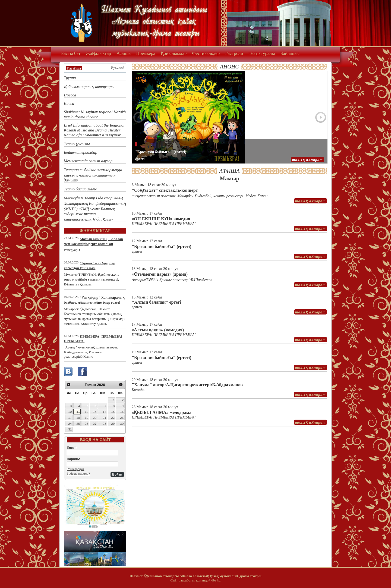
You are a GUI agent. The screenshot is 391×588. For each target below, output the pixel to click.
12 (86, 412)
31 (70, 429)
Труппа (70, 78)
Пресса (70, 95)
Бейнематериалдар (81, 152)
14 (104, 412)
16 (122, 412)
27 (95, 424)
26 (86, 424)
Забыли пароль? (78, 474)
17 (70, 418)
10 (70, 412)
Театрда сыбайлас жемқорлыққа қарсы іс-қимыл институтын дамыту (93, 175)
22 (113, 418)
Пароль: (73, 459)
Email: (72, 448)
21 (104, 418)
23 (122, 418)
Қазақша (74, 68)
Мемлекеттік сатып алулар (88, 161)
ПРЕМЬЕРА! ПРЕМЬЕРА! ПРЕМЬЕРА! (93, 339)
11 (78, 412)
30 (122, 424)
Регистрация (75, 469)
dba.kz (216, 580)
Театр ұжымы (77, 144)
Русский (118, 67)
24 (70, 424)
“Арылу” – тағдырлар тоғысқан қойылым (89, 265)
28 (104, 424)
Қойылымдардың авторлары (89, 87)
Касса (69, 103)
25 (78, 424)
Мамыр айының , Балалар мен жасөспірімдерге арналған (93, 241)
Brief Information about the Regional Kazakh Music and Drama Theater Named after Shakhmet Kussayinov (94, 130)
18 (78, 418)
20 (95, 418)
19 (86, 418)
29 (113, 424)
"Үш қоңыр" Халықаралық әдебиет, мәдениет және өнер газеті (94, 300)
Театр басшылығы (80, 189)
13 (95, 412)
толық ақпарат (308, 160)
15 (113, 412)
